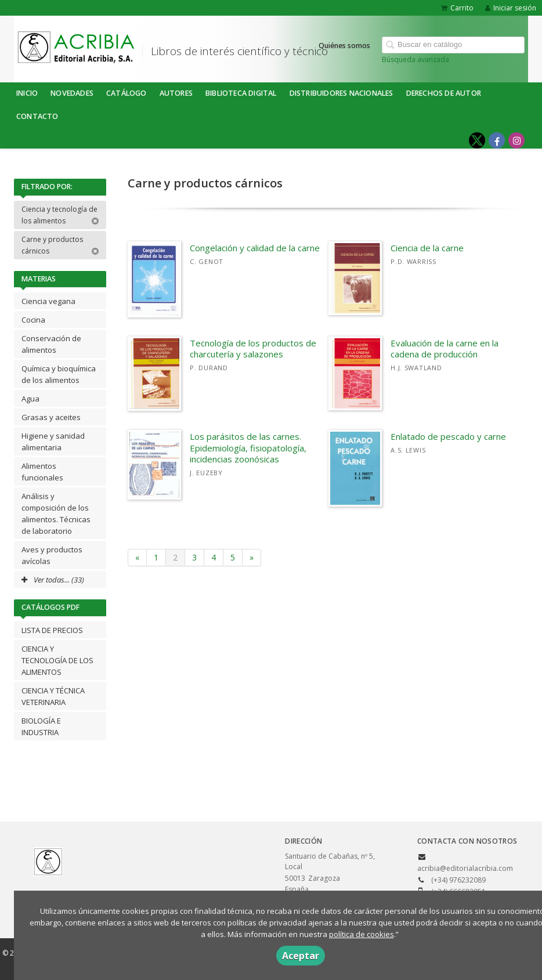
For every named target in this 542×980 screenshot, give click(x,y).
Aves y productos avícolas (52, 555)
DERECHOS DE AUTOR (444, 93)
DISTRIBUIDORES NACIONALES (342, 93)
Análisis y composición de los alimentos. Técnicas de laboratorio (56, 513)
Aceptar (301, 956)
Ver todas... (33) (53, 580)
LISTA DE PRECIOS (52, 630)
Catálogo (127, 93)
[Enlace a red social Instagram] (516, 140)
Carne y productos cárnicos (60, 245)
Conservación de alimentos (51, 344)
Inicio (27, 93)
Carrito (457, 8)
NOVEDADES (72, 93)
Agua (30, 399)
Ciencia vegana (48, 301)
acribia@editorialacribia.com (465, 868)
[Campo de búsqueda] (453, 45)
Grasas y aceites (51, 417)
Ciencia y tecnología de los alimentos (60, 215)
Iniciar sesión (511, 8)
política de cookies (362, 934)
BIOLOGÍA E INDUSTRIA (41, 726)
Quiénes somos (344, 46)
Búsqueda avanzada (415, 59)
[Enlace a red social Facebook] (497, 140)
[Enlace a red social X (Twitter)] (477, 140)
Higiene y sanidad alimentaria (53, 442)
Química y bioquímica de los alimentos (59, 374)
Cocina (33, 320)
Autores (176, 93)
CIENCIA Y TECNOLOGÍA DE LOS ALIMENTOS (57, 660)
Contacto (37, 116)
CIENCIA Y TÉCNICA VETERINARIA (53, 696)
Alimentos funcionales (42, 472)
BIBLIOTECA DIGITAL (241, 93)
